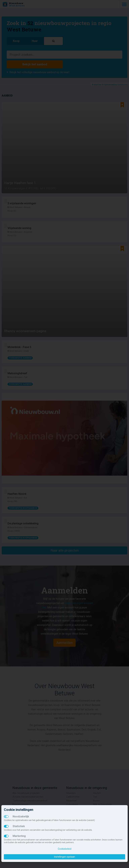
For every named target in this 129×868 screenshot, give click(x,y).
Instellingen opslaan (65, 857)
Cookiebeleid (65, 849)
